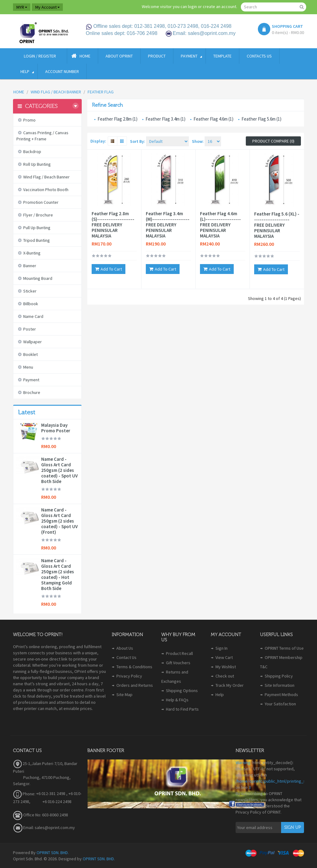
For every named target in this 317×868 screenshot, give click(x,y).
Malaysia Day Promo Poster (56, 428)
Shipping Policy (279, 676)
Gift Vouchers (178, 663)
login (192, 6)
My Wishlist (226, 667)
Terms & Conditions (134, 667)
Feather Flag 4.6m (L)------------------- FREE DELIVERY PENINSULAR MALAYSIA (220, 225)
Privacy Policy (129, 676)
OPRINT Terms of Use (284, 648)
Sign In (221, 648)
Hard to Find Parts (182, 709)
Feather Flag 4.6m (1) (213, 119)
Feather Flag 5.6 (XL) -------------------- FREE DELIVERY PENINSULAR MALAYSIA (277, 225)
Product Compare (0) (273, 141)
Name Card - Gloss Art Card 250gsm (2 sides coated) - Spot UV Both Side (59, 470)
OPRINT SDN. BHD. (53, 853)
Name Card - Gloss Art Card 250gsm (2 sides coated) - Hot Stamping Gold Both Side (58, 575)
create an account (219, 6)
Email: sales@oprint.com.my (44, 827)
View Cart (224, 657)
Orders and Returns (135, 685)
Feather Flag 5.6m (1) (261, 119)
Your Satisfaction (280, 704)
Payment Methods (281, 695)
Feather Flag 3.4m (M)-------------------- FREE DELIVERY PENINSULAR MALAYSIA (168, 225)
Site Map (124, 695)
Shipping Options (182, 691)
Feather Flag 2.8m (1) (117, 119)
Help (220, 695)
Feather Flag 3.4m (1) (165, 119)
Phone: (24, 794)
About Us (125, 648)
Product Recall (179, 653)
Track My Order (230, 685)
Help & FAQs (177, 700)
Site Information (280, 685)
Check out (225, 676)
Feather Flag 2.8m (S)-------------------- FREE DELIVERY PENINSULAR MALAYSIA (113, 225)
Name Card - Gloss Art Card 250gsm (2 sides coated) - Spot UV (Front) (59, 521)
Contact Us (126, 657)
